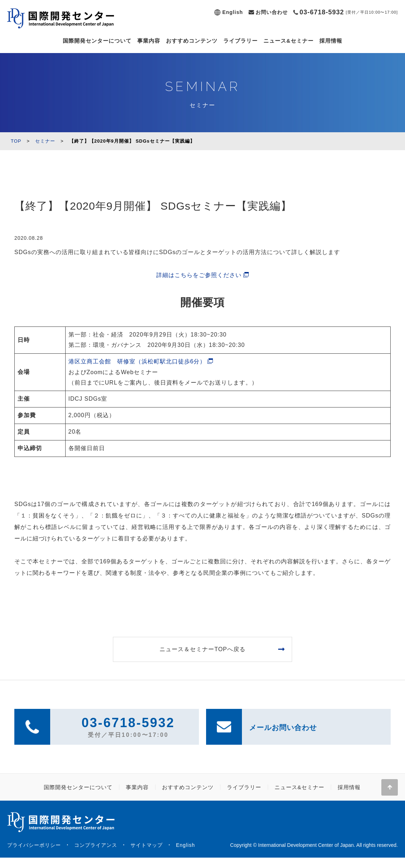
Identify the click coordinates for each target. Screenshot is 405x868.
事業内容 (149, 41)
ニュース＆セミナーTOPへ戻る (202, 649)
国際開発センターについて (97, 41)
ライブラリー (240, 41)
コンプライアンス (96, 845)
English (233, 12)
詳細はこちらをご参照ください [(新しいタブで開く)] (199, 275)
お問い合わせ (272, 12)
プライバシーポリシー (34, 845)
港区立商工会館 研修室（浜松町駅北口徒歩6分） (137, 361)
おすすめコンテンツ (192, 41)
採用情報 (331, 41)
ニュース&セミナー (289, 41)
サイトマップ (147, 845)
